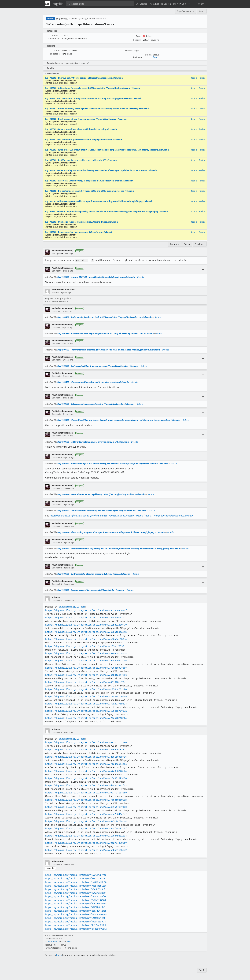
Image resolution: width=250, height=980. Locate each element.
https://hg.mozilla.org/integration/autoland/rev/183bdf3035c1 (85, 646)
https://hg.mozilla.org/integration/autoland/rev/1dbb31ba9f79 (85, 625)
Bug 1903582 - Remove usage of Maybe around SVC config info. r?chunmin (79, 232)
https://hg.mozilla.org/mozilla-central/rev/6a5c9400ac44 (76, 914)
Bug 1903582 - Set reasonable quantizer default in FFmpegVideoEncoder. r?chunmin (83, 140)
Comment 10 (57, 457)
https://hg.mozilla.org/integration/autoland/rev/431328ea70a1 (85, 682)
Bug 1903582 (62, 19)
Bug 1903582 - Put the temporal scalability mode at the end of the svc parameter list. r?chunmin (89, 191)
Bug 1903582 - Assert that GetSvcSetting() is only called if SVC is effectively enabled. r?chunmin (89, 181)
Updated (55, 293)
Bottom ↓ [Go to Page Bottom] (175, 244)
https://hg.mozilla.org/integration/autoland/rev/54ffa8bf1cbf (85, 828)
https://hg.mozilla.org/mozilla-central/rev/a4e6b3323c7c (76, 889)
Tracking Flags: (132, 51)
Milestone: (55, 54)
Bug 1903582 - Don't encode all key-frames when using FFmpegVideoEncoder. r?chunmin (86, 119)
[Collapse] (203, 252)
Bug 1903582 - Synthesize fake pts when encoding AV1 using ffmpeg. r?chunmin (81, 222)
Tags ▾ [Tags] (187, 244)
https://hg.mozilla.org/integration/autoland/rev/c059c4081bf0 (85, 689)
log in (59, 955)
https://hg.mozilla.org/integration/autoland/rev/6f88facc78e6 (85, 675)
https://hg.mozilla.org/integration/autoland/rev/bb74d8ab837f (85, 610)
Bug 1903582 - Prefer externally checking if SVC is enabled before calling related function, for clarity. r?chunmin (97, 109)
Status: (57, 51)
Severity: (155, 40)
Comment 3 (57, 327)
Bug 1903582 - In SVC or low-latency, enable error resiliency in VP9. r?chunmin (81, 160)
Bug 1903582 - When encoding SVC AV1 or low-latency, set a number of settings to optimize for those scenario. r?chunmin (101, 170)
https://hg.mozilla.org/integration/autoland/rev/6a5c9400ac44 (85, 821)
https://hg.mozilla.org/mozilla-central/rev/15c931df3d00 (75, 893)
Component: (54, 39)
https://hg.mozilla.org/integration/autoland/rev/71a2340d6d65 (85, 696)
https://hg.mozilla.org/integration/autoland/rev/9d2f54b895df (85, 843)
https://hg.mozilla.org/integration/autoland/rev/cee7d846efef (85, 814)
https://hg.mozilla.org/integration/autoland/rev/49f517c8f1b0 (85, 807)
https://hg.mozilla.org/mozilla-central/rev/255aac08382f (75, 878)
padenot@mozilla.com (71, 607)
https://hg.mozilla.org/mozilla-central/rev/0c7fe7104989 (76, 900)
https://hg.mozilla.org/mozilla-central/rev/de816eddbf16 (76, 882)
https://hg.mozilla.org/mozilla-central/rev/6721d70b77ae (76, 875)
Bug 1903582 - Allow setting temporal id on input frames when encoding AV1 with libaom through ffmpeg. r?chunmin (99, 201)
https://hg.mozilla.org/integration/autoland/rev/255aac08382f (85, 750)
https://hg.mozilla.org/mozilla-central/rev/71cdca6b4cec (76, 886)
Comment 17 (57, 600)
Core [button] (65, 35)
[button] (199, 4)
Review (202, 78)
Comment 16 (57, 584)
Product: (56, 35)
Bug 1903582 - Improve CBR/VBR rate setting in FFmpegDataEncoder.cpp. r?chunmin (84, 78)
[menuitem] (142, 4)
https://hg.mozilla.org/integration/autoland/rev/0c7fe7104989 (85, 793)
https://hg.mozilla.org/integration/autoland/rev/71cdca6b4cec (85, 764)
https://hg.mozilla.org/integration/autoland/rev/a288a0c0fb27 (85, 617)
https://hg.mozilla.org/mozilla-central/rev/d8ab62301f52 (76, 896)
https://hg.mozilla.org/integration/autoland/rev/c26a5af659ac (85, 639)
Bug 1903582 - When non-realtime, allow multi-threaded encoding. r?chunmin (81, 129)
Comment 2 (57, 311)
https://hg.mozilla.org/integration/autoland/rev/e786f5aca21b (85, 632)
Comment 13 (57, 526)
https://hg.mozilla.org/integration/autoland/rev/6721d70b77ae (85, 742)
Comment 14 (57, 542)
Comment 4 (57, 344)
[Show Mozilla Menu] (47, 4)
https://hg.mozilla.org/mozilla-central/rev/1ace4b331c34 (75, 921)
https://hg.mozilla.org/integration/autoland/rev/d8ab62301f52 (85, 785)
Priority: (137, 40)
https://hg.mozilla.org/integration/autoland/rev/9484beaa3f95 (85, 661)
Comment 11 (57, 488)
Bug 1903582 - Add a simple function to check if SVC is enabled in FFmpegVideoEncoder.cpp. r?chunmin (92, 88)
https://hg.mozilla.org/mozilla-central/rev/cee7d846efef (76, 911)
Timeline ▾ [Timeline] (200, 244)
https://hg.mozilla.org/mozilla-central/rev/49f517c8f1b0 (75, 907)
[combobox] (100, 4)
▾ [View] (193, 11)
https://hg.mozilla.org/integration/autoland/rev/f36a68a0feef (85, 668)
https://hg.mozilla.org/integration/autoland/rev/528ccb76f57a (85, 711)
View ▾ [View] (202, 11)
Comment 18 (57, 732)
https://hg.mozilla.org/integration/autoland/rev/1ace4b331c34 (85, 836)
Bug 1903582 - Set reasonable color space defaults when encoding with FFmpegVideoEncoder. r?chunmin (93, 98)
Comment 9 (57, 436)
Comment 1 (56, 271)
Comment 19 (57, 864)
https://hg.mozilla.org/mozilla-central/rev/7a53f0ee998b (76, 903)
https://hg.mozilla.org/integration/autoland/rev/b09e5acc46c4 (85, 653)
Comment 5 (57, 360)
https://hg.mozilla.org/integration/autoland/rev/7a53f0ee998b (85, 800)
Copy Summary (184, 11)
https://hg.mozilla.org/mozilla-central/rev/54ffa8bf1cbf (75, 918)
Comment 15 (57, 568)
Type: (139, 36)
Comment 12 (57, 505)
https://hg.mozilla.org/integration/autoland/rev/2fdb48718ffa (85, 718)
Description (57, 254)
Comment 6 (57, 376)
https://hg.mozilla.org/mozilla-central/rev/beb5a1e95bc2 (76, 929)
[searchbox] (100, 4)
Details (194, 78)
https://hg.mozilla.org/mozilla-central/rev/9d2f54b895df (76, 925)
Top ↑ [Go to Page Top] (202, 970)
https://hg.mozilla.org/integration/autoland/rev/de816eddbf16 (85, 757)
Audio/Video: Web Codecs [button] (75, 39)
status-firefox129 (52, 941)
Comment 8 (57, 414)
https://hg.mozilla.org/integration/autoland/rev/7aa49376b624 (85, 704)
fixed (155, 57)
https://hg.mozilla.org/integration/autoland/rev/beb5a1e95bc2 (85, 850)
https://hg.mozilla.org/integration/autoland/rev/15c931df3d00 (85, 778)
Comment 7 (56, 398)
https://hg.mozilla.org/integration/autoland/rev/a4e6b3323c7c (85, 771)
